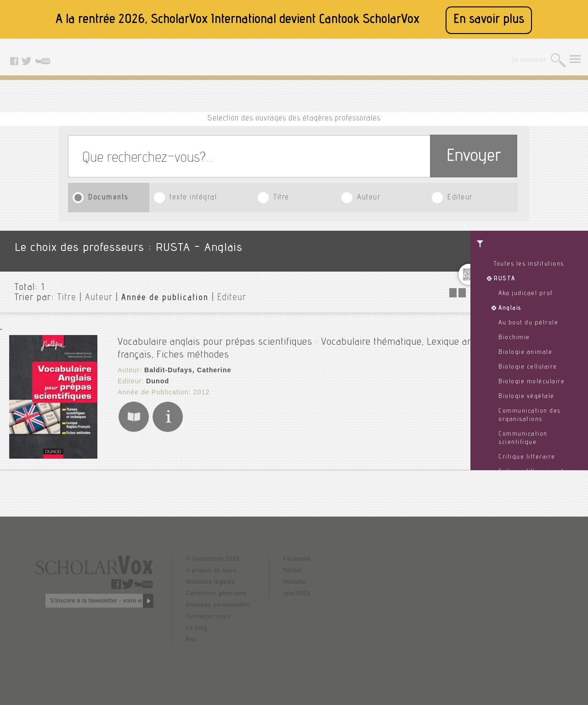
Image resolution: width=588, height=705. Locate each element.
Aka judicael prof (526, 294)
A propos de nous (211, 570)
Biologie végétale (526, 397)
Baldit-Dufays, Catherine (187, 368)
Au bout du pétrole (528, 323)
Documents (108, 198)
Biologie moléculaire (531, 382)
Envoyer (474, 157)
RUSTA (505, 279)
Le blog (197, 628)
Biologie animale (525, 352)
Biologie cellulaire (528, 367)
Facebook (297, 559)
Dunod (157, 379)
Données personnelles (218, 605)
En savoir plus (489, 20)
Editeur (460, 198)
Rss (192, 639)
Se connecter (529, 60)
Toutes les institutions (529, 264)
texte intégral (193, 198)
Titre (281, 198)
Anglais (510, 308)
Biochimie (514, 338)
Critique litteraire (527, 457)
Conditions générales (217, 593)
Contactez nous (208, 616)
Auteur (369, 198)
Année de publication (165, 298)
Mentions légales (210, 582)
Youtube (295, 582)
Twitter (293, 570)
